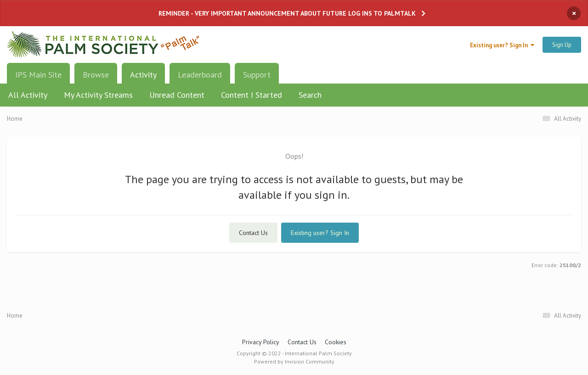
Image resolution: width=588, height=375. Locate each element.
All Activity (28, 95)
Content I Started (252, 95)
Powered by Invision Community (294, 361)
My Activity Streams (98, 95)
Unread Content (177, 95)
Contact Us (253, 233)
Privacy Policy (261, 342)
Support (257, 75)
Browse (96, 75)
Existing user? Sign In (502, 45)
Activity (143, 78)
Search (310, 95)
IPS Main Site (38, 75)
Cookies (336, 342)
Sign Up (562, 45)
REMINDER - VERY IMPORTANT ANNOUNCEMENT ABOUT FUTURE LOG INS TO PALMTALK (287, 13)
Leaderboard (200, 75)
